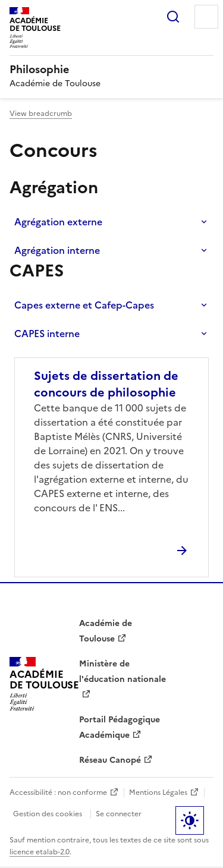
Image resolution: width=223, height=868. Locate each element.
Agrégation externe (58, 222)
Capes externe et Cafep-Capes (84, 305)
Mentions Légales (158, 792)
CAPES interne (47, 334)
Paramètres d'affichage (190, 820)
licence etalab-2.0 (40, 852)
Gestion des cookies (48, 814)
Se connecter (119, 814)
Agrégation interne (57, 250)
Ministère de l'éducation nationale (123, 672)
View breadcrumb (41, 114)
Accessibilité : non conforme (58, 792)
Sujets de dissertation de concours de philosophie (106, 384)
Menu (206, 17)
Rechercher (173, 17)
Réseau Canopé (110, 760)
